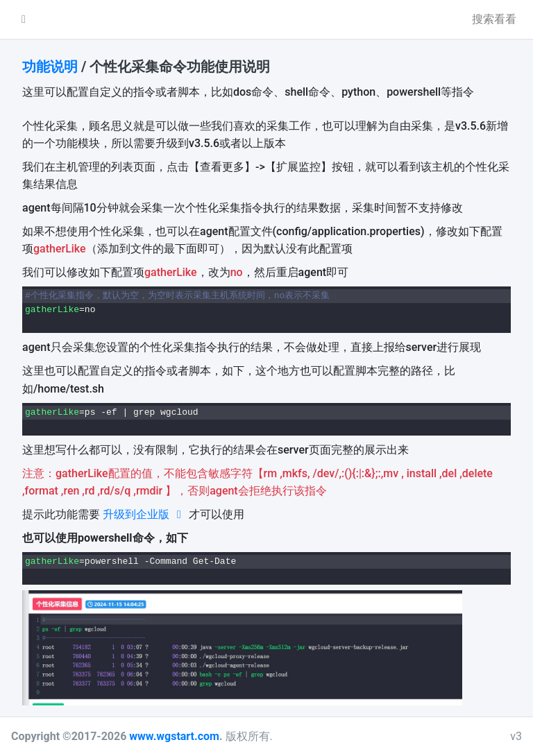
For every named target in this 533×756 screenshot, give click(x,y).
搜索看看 (494, 19)
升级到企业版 (144, 514)
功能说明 (50, 67)
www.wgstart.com (174, 736)
